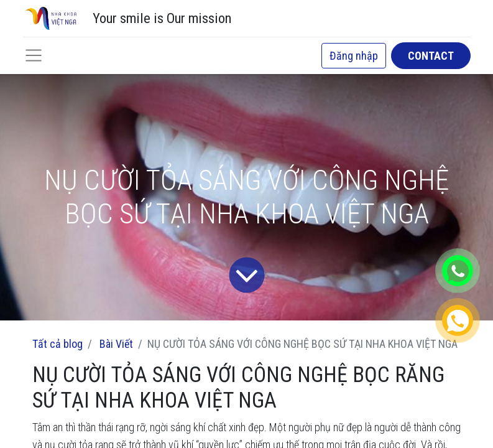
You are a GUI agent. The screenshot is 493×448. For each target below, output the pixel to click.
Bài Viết (116, 344)
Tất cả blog (58, 344)
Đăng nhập (354, 56)
